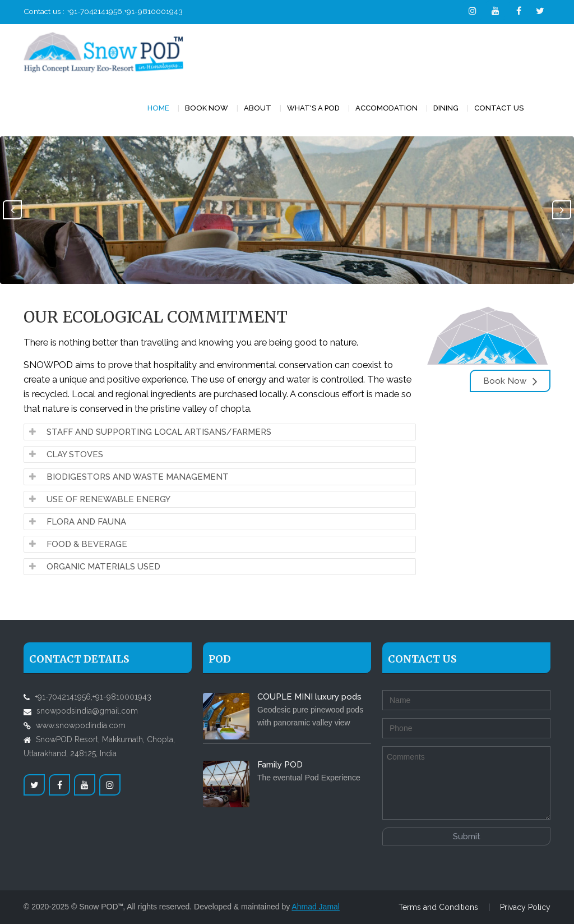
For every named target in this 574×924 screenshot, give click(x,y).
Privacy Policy (525, 907)
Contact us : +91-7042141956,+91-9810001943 (103, 11)
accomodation (386, 108)
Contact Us (499, 108)
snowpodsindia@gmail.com (87, 711)
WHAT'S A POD (313, 108)
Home (158, 108)
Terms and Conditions (438, 907)
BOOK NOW (207, 108)
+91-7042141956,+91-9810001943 (93, 697)
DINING (446, 108)
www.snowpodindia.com (81, 725)
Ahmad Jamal (316, 907)
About (258, 108)
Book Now (510, 381)
